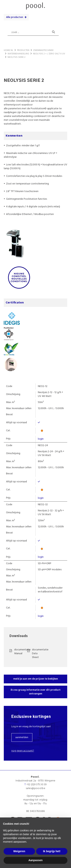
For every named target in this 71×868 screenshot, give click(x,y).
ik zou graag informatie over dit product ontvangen (36, 692)
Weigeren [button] (19, 851)
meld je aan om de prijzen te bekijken (36, 679)
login (41, 439)
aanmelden (22, 737)
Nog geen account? (23, 751)
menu (7, 5)
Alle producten (15, 17)
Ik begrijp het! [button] (52, 851)
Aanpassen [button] (35, 860)
